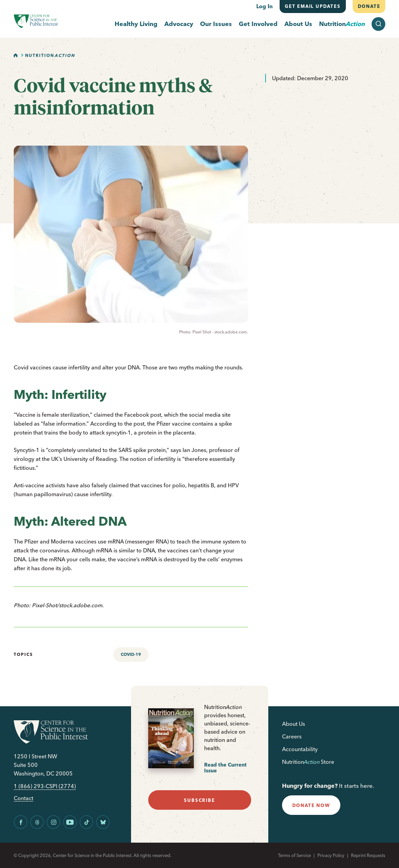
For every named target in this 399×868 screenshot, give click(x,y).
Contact (24, 798)
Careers (292, 736)
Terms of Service (294, 855)
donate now (311, 805)
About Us (298, 24)
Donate (369, 6)
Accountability (300, 749)
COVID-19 (131, 654)
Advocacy (179, 24)
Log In (265, 6)
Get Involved (258, 24)
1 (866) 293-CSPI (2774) (45, 786)
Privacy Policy (331, 855)
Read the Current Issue (225, 768)
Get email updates (313, 6)
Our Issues (216, 24)
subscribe (199, 800)
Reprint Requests (368, 855)
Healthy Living (136, 24)
